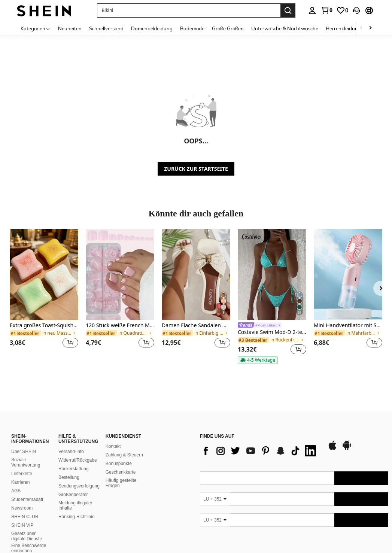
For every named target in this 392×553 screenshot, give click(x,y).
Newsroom (22, 508)
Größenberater (73, 495)
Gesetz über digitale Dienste (27, 536)
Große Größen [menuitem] (228, 28)
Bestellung (69, 477)
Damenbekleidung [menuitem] (152, 28)
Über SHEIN (24, 452)
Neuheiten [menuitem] (70, 28)
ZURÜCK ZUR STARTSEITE (196, 169)
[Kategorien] (36, 28)
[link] (326, 10)
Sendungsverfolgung (79, 486)
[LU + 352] (215, 499)
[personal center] (312, 10)
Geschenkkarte (121, 472)
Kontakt (113, 446)
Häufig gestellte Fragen (121, 483)
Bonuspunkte (119, 464)
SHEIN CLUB (25, 517)
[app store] (332, 449)
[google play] (347, 449)
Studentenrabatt (27, 499)
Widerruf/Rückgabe (78, 460)
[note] (258, 360)
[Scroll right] (370, 28)
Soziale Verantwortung (26, 462)
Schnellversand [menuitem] (106, 28)
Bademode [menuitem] (192, 28)
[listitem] (44, 293)
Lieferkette (22, 474)
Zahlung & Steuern (124, 455)
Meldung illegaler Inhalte (75, 505)
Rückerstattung (74, 469)
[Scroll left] (361, 28)
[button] (356, 10)
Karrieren (20, 482)
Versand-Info (71, 452)
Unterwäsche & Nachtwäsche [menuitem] (285, 28)
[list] (260, 451)
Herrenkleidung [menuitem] (343, 28)
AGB (16, 491)
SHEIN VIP (22, 525)
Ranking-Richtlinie (77, 517)
